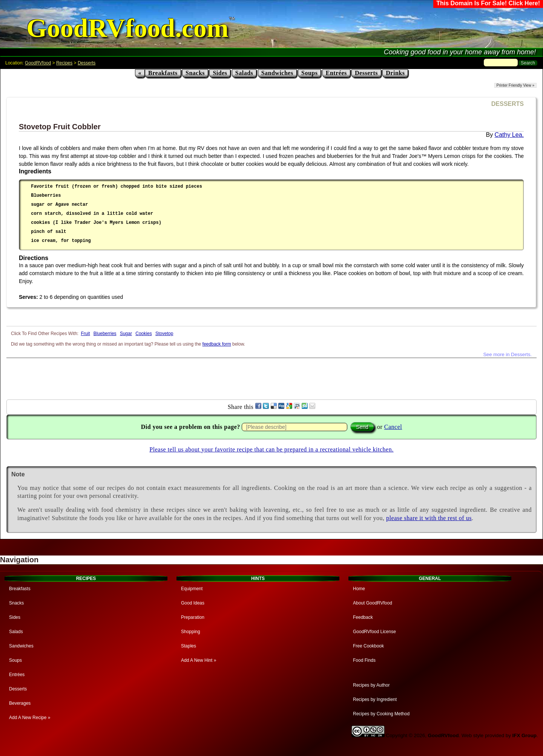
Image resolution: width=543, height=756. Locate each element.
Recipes (64, 63)
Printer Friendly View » (515, 85)
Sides (220, 73)
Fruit (86, 334)
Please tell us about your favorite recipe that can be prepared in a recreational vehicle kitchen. (271, 449)
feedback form (217, 344)
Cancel (393, 427)
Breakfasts (163, 73)
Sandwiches (277, 73)
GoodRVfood (38, 63)
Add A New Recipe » (30, 718)
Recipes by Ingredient (375, 699)
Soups (309, 73)
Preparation (193, 617)
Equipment (192, 589)
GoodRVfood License (374, 632)
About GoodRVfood (373, 603)
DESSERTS (508, 104)
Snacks (195, 73)
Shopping (191, 632)
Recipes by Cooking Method (381, 714)
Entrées (336, 73)
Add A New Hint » (199, 660)
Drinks (395, 73)
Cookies (143, 334)
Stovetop (164, 334)
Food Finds (364, 660)
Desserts (87, 63)
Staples (189, 646)
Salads (244, 73)
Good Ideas (193, 603)
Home (359, 589)
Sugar (126, 334)
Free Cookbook (368, 646)
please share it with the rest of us (429, 518)
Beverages (20, 703)
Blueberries (105, 334)
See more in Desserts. (507, 354)
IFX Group (525, 735)
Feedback (363, 617)
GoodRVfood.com (127, 28)
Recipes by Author (371, 685)
